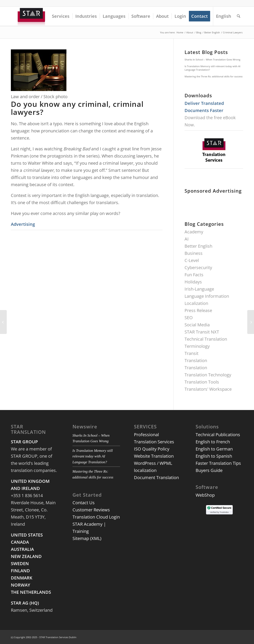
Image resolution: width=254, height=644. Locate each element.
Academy (194, 232)
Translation (196, 360)
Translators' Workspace (208, 389)
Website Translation (154, 456)
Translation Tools (202, 382)
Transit (191, 353)
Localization (196, 303)
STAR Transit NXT (202, 332)
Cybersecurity (198, 268)
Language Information (207, 296)
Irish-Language (199, 289)
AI (187, 239)
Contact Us (84, 503)
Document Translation (156, 477)
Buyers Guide (209, 470)
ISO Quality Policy (152, 449)
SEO (189, 318)
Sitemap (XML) (87, 538)
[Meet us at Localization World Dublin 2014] (3, 322)
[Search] (239, 16)
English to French (213, 442)
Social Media (197, 325)
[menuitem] (61, 16)
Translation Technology (208, 375)
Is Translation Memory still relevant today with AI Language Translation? (212, 68)
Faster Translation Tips (218, 463)
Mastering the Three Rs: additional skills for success (214, 76)
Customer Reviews (91, 510)
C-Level (192, 260)
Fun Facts (194, 275)
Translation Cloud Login (96, 517)
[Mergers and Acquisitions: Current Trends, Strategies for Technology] (251, 322)
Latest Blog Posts (206, 52)
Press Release (198, 310)
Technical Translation (206, 339)
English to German (214, 449)
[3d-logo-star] (32, 16)
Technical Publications (218, 435)
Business (194, 253)
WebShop (205, 495)
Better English (198, 246)
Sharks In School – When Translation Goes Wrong (212, 59)
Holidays (193, 282)
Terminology (197, 346)
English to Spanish (214, 456)
